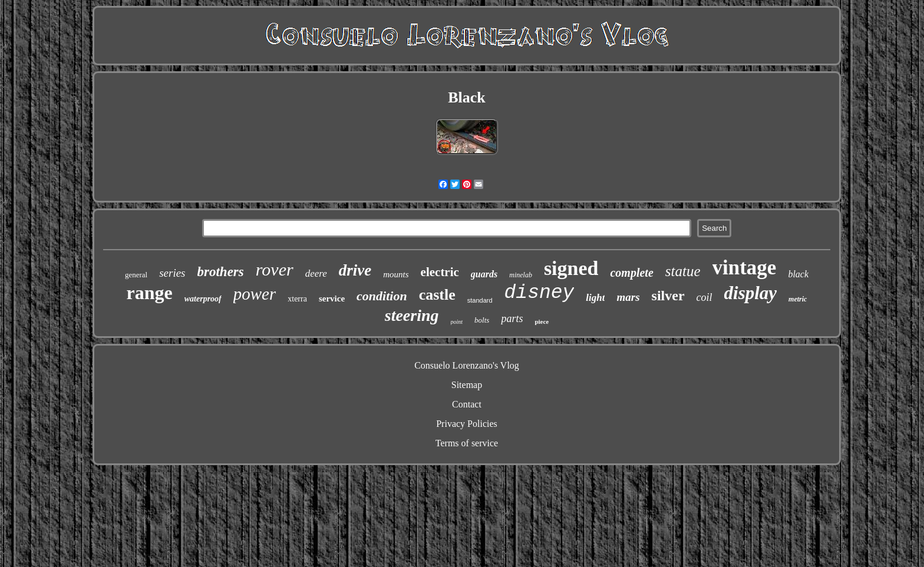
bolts (482, 320)
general (136, 275)
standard (480, 300)
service (332, 299)
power (255, 294)
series (172, 273)
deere (316, 273)
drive (355, 270)
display (751, 293)
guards (484, 274)
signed (571, 268)
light (595, 298)
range (150, 293)
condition (382, 296)
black (798, 274)
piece (542, 321)
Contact (467, 404)
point (457, 322)
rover (275, 269)
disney (539, 293)
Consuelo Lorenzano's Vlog (467, 365)
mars (628, 297)
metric (798, 299)
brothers (221, 272)
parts (512, 319)
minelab (521, 275)
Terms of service (467, 443)
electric (440, 272)
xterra (297, 299)
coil (704, 297)
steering (412, 315)
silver (668, 296)
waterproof (203, 299)
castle (437, 295)
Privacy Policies (467, 424)
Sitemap (467, 385)
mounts (396, 274)
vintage (745, 268)
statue (683, 271)
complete (631, 273)
